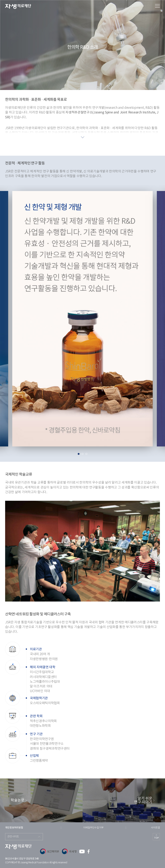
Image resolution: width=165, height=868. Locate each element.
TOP (156, 838)
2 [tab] (82, 454)
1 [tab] (79, 454)
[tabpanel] (82, 321)
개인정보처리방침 (14, 828)
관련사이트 (13, 837)
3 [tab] (86, 454)
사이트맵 (155, 828)
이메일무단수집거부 (93, 828)
